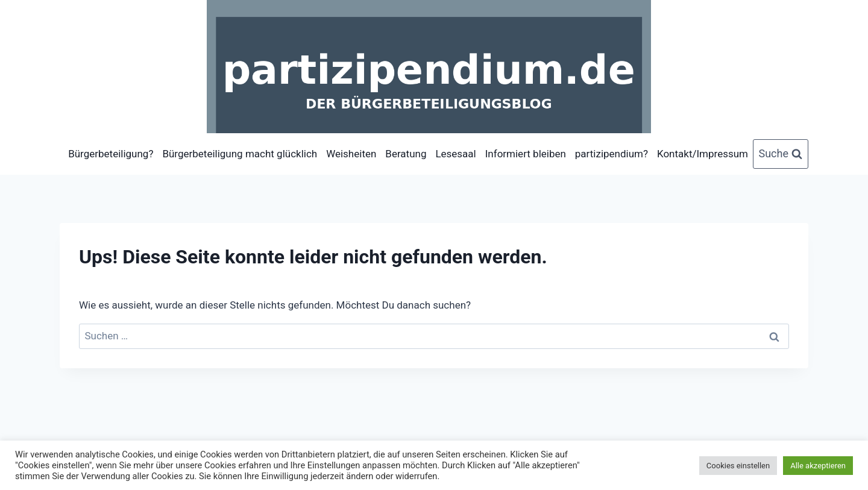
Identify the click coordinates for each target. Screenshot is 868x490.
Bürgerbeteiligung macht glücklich (240, 154)
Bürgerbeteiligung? (111, 154)
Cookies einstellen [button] (738, 466)
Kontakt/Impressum (703, 154)
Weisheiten (351, 154)
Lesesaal (455, 154)
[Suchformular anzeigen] (781, 154)
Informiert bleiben (526, 154)
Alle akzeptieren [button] (818, 466)
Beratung (406, 154)
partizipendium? (612, 154)
